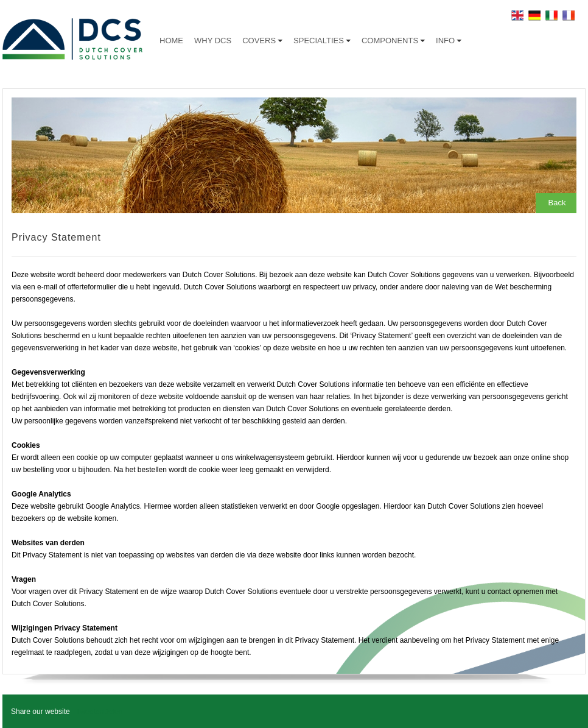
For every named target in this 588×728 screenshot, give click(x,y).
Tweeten (90, 712)
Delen (113, 712)
